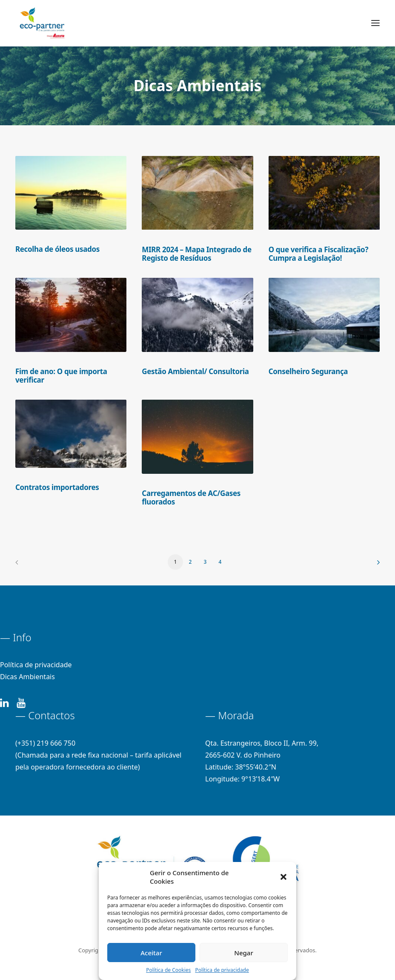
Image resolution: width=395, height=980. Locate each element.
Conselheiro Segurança (308, 371)
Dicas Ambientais (27, 677)
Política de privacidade (222, 970)
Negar (243, 953)
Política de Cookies (168, 970)
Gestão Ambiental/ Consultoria (195, 371)
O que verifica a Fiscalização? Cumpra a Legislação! (319, 254)
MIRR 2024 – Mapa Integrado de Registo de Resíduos (196, 254)
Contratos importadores (57, 487)
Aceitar (151, 953)
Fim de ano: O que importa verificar (61, 376)
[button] (283, 877)
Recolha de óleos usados (57, 249)
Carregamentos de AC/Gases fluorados (191, 497)
